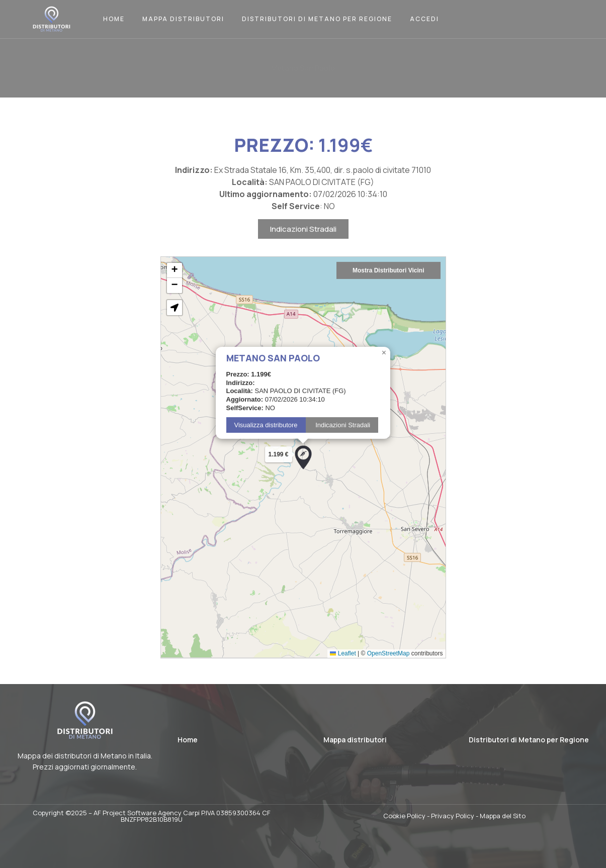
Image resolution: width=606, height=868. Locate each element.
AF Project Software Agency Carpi (147, 813)
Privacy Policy (453, 816)
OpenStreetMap (388, 681)
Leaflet (343, 681)
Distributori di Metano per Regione (317, 19)
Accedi (424, 19)
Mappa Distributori (183, 19)
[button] (303, 485)
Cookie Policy (404, 816)
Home (114, 19)
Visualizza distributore (266, 452)
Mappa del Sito (503, 816)
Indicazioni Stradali (303, 256)
